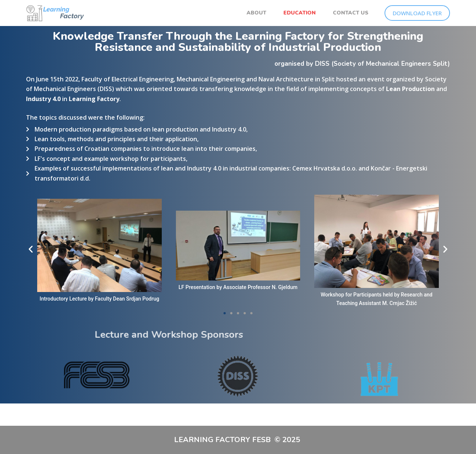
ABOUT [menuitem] (256, 13)
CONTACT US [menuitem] (351, 13)
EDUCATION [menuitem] (300, 13)
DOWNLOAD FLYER (417, 13)
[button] (31, 249)
